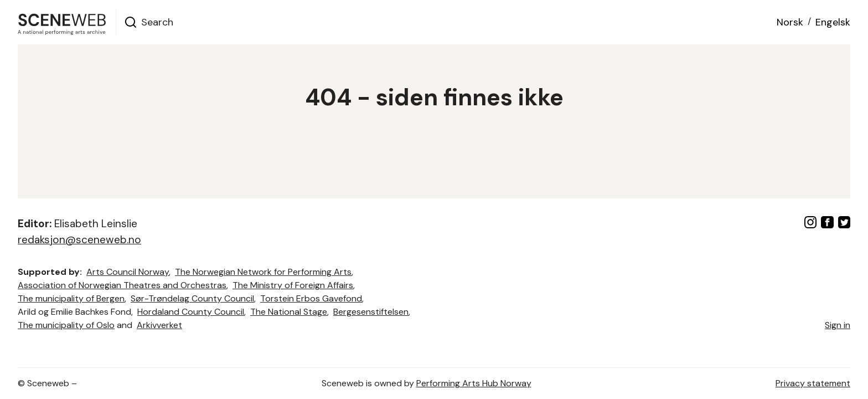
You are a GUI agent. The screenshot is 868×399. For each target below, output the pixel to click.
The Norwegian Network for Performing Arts (263, 272)
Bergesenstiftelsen (371, 312)
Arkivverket (159, 325)
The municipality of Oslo (66, 325)
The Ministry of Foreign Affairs (293, 285)
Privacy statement (813, 383)
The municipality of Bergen (71, 298)
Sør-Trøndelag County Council (192, 298)
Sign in (838, 325)
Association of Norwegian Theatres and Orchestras (122, 285)
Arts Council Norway (128, 272)
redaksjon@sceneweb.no (79, 240)
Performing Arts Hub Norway (474, 383)
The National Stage (289, 312)
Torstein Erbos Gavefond (311, 298)
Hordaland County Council (191, 312)
